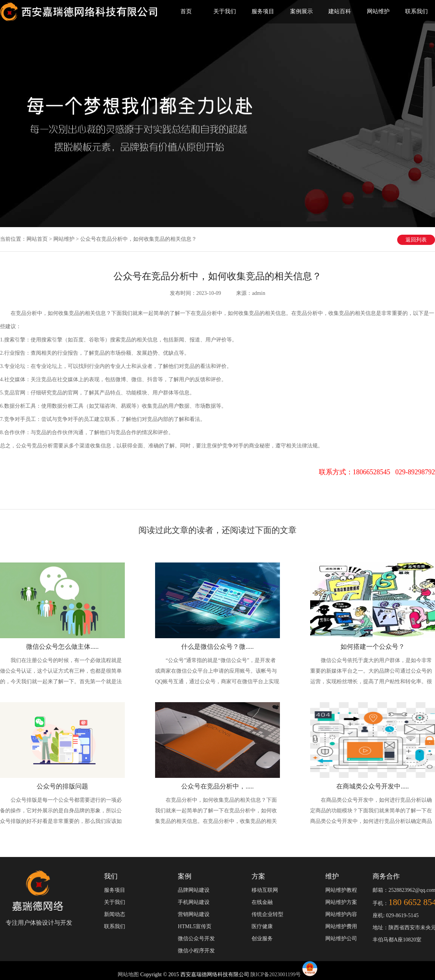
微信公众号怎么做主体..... (62, 647)
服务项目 (263, 11)
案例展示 (301, 11)
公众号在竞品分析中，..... (217, 786)
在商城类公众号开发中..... (372, 786)
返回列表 (416, 240)
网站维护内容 (341, 914)
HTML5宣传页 (195, 926)
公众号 (24, 446)
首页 (186, 11)
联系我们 (416, 11)
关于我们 (225, 11)
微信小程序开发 (196, 951)
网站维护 (378, 11)
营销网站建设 (194, 914)
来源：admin (251, 293)
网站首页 (37, 239)
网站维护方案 (341, 902)
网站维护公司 (341, 939)
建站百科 (340, 11)
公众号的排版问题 (62, 786)
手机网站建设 (194, 902)
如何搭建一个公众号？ (373, 647)
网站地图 (129, 975)
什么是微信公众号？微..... (217, 647)
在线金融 (262, 902)
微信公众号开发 (196, 939)
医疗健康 (262, 926)
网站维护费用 (341, 926)
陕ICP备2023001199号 (276, 975)
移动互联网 (265, 890)
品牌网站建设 (194, 890)
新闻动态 (115, 914)
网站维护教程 (341, 890)
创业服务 (262, 939)
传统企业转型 (267, 914)
